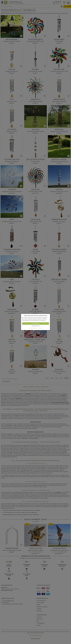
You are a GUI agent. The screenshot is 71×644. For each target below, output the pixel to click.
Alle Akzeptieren (35, 324)
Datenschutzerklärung (33, 328)
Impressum (40, 328)
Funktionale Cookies (35, 326)
